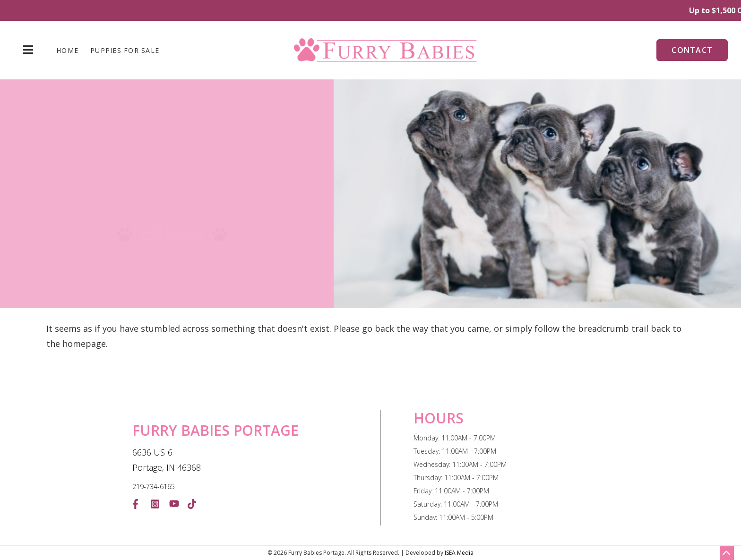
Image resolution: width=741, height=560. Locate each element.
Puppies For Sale (125, 51)
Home (67, 51)
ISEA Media (459, 553)
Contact (692, 50)
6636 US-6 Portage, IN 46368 (167, 460)
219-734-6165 (154, 487)
